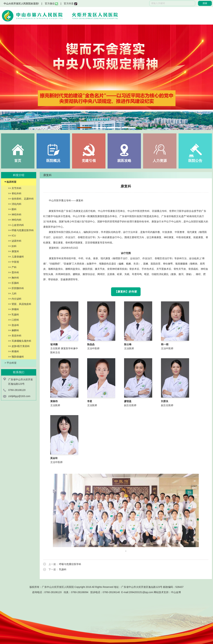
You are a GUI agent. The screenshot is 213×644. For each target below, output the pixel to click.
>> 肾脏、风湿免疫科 (20, 304)
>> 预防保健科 (16, 357)
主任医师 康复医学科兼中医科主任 (64, 348)
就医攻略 (124, 161)
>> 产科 (12, 267)
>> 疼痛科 (14, 351)
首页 (18, 161)
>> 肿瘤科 (14, 309)
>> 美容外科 (15, 336)
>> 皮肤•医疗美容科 (19, 346)
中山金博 (176, 592)
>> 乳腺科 (14, 315)
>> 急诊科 (14, 325)
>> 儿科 (12, 293)
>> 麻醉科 (14, 330)
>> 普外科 (14, 272)
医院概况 (53, 161)
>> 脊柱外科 (15, 193)
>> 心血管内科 (16, 225)
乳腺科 (63, 569)
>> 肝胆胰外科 (16, 288)
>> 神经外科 (15, 214)
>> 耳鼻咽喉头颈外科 (20, 341)
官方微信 (51, 4)
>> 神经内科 (15, 220)
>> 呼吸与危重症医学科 (21, 230)
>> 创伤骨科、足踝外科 (21, 199)
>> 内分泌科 (15, 299)
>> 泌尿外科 (15, 241)
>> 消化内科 (15, 204)
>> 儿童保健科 (16, 257)
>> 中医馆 (14, 262)
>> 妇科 (12, 246)
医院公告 (195, 161)
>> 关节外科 (15, 188)
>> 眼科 (12, 209)
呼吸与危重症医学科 (70, 564)
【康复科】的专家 (126, 292)
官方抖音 (70, 4)
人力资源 (160, 161)
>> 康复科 (14, 251)
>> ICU (12, 236)
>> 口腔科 (14, 320)
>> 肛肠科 (14, 283)
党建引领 (89, 161)
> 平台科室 (11, 363)
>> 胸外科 (14, 278)
